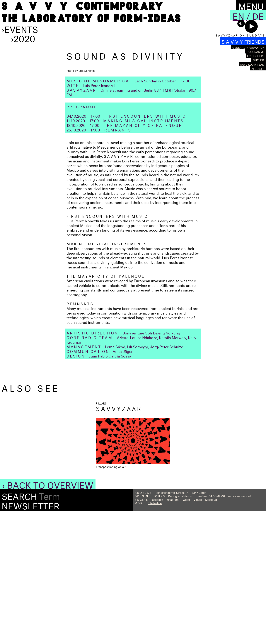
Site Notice (155, 635)
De (258, 15)
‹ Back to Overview (48, 617)
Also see (258, 68)
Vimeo (198, 632)
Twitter (186, 632)
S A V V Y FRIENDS (243, 41)
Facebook (157, 632)
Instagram (172, 632)
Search (19, 628)
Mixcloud (211, 632)
